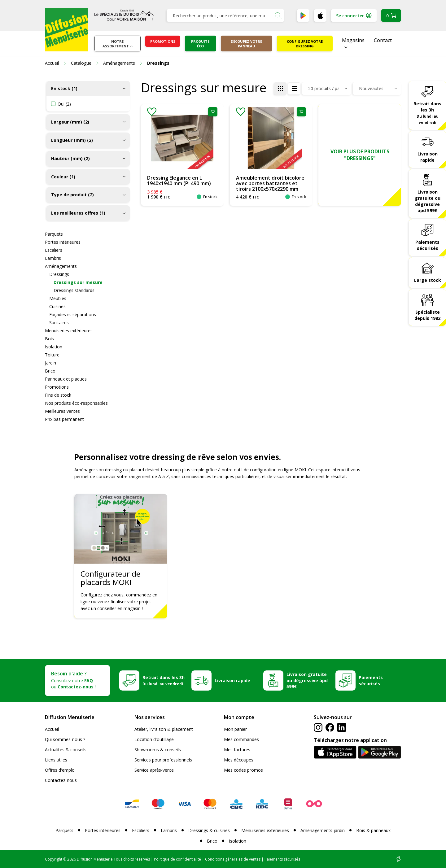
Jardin (50, 363)
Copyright (54, 859)
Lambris (53, 258)
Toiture (52, 355)
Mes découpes (239, 760)
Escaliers (54, 250)
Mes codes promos (243, 770)
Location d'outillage (154, 739)
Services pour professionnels (163, 760)
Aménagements (61, 266)
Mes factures (237, 750)
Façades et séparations (73, 314)
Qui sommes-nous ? (65, 739)
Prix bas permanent (64, 419)
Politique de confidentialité (177, 859)
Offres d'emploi (60, 770)
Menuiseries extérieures (69, 331)
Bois (49, 339)
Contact (383, 40)
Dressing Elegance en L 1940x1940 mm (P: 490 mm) (179, 181)
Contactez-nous (61, 780)
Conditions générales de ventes (233, 859)
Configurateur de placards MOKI (110, 578)
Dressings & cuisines (209, 830)
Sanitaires (59, 323)
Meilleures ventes (62, 411)
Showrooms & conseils (158, 750)
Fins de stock (58, 395)
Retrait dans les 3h (427, 113)
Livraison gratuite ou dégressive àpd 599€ (428, 201)
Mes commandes (241, 739)
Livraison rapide (428, 157)
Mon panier (235, 729)
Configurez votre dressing (305, 44)
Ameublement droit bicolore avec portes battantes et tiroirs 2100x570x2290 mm (270, 183)
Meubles (58, 298)
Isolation (54, 347)
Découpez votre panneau (246, 44)
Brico (50, 371)
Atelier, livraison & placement (164, 729)
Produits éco (200, 44)
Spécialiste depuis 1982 (427, 315)
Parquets (54, 234)
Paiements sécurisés (427, 245)
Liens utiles (56, 760)
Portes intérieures (63, 242)
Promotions (163, 41)
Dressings (59, 274)
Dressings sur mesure (78, 282)
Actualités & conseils (66, 750)
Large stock (428, 280)
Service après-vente (154, 770)
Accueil (52, 729)
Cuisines (57, 306)
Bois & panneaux (373, 830)
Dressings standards (74, 290)
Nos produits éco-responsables (76, 403)
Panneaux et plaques (66, 379)
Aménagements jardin (323, 830)
